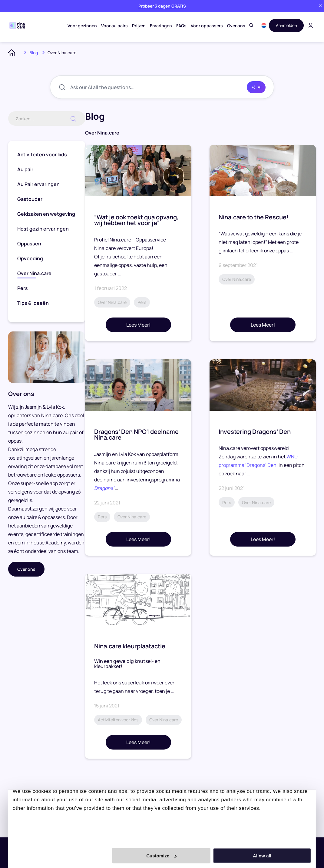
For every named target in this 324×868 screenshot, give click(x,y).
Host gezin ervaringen (43, 229)
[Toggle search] (250, 26)
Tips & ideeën (33, 303)
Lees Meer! (138, 325)
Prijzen (137, 26)
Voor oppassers (205, 26)
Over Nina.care (34, 274)
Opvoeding (30, 259)
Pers (23, 288)
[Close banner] (320, 6)
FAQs (180, 26)
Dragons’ (105, 488)
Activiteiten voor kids (42, 155)
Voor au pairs (113, 26)
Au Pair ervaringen (38, 185)
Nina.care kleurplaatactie (130, 646)
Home (14, 53)
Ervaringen (159, 26)
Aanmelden (286, 25)
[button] (262, 25)
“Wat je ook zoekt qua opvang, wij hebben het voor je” (136, 220)
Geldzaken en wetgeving (46, 214)
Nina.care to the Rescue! (254, 217)
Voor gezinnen (81, 26)
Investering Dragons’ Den (255, 432)
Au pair (25, 170)
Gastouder (30, 199)
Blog (34, 53)
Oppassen (29, 244)
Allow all (268, 856)
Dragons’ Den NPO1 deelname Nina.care (136, 435)
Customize (162, 856)
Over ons (235, 26)
